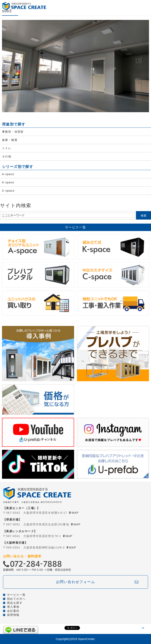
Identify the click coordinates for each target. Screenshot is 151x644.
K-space (8, 182)
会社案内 (13, 611)
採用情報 (13, 615)
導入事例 (13, 607)
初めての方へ (16, 599)
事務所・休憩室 (13, 132)
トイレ (7, 148)
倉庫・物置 (10, 140)
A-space (8, 174)
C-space (8, 191)
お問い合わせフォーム (75, 582)
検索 (144, 216)
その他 (7, 156)
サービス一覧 (16, 595)
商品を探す (15, 603)
